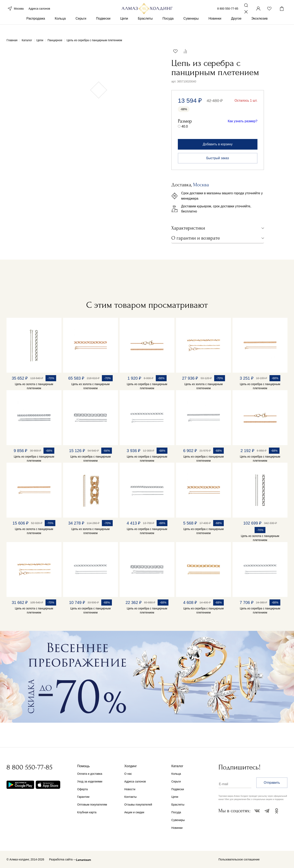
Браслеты (145, 26)
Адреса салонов (39, 12)
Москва (15, 12)
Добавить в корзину (218, 144)
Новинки (215, 26)
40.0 (185, 126)
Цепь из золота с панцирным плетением (34, 386)
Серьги (81, 26)
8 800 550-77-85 (228, 12)
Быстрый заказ (218, 158)
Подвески (103, 26)
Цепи (124, 26)
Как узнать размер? (243, 121)
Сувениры (191, 26)
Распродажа (36, 26)
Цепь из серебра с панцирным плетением (147, 386)
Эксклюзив (259, 26)
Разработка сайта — (63, 859)
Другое (236, 26)
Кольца (60, 26)
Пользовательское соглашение (239, 859)
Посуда (168, 26)
